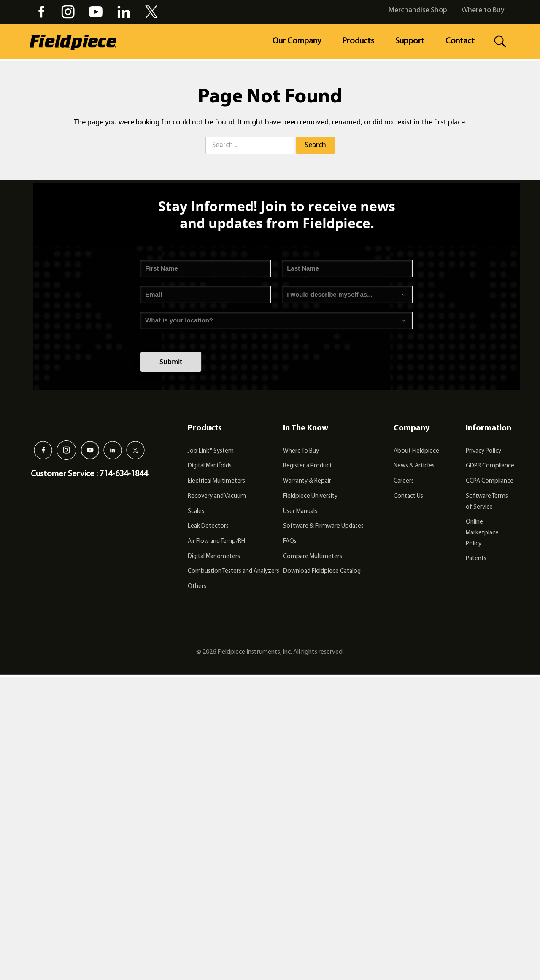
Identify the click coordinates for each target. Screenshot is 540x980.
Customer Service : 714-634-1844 (89, 474)
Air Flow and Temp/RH (216, 541)
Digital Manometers (214, 557)
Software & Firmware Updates (323, 526)
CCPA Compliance (490, 481)
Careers (404, 481)
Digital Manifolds (210, 466)
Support (410, 41)
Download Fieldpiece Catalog (322, 571)
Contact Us (408, 496)
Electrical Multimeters (216, 481)
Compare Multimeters (313, 557)
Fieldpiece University (310, 496)
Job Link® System (211, 451)
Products (358, 41)
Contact (460, 41)
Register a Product (308, 466)
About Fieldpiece (416, 451)
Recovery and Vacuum (217, 496)
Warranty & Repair (307, 481)
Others (197, 587)
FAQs (290, 541)
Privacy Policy (483, 451)
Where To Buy (301, 451)
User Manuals (300, 511)
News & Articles (414, 466)
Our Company (297, 41)
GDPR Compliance (490, 466)
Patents (476, 559)
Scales (196, 511)
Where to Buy (483, 10)
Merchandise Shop (418, 10)
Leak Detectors (208, 526)
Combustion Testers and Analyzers (234, 571)
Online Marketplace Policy (482, 533)
